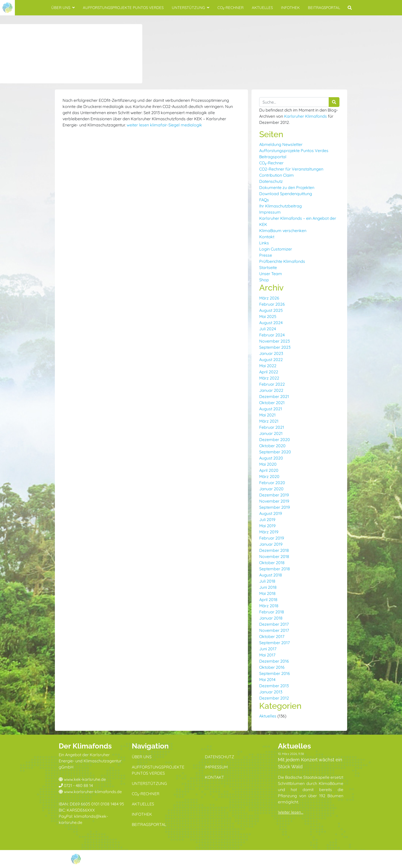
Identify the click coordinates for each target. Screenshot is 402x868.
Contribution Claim (277, 175)
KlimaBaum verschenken (283, 231)
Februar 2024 (272, 335)
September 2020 (275, 452)
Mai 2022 (268, 366)
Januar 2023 (271, 353)
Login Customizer (276, 249)
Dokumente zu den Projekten (287, 187)
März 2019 (269, 532)
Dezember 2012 (274, 698)
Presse (266, 255)
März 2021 (269, 421)
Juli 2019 (267, 520)
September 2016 (275, 673)
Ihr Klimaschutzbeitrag (280, 206)
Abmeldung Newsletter (281, 144)
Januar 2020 (271, 489)
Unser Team (271, 274)
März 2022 (269, 378)
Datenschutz (271, 181)
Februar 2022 (272, 384)
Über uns (63, 8)
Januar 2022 (271, 390)
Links (264, 243)
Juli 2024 (268, 329)
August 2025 (271, 310)
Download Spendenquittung (286, 194)
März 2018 (269, 606)
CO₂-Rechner (230, 8)
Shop (264, 280)
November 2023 (274, 341)
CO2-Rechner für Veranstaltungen (291, 169)
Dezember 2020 (275, 440)
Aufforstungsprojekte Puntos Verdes (123, 8)
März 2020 (269, 476)
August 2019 (271, 513)
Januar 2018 (271, 618)
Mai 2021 (267, 415)
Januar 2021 (271, 433)
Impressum (270, 212)
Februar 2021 (272, 427)
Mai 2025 (268, 316)
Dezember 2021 (274, 396)
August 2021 (271, 409)
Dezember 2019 (274, 495)
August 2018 (271, 575)
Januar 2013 (271, 692)
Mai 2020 (268, 464)
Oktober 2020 (272, 446)
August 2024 (271, 323)
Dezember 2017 (274, 624)
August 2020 (271, 458)
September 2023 (275, 347)
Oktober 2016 (272, 667)
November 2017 (274, 630)
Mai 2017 (267, 655)
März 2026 (269, 298)
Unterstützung (190, 8)
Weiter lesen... (291, 812)
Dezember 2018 (274, 550)
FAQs (264, 200)
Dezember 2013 (274, 686)
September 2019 (275, 507)
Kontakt (267, 237)
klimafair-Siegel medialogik (176, 125)
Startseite (268, 267)
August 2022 (271, 360)
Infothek (290, 8)
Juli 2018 (267, 581)
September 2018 (275, 569)
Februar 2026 (272, 304)
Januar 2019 (271, 544)
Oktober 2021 (272, 403)
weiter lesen (138, 125)
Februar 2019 (272, 538)
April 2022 (269, 372)
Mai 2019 (267, 526)
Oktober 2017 (272, 636)
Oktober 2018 (272, 563)
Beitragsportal (324, 8)
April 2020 (269, 470)
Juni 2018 (268, 587)
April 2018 (268, 600)
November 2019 (274, 501)
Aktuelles (262, 8)
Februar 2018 (272, 612)
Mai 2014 (267, 680)
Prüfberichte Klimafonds (282, 261)
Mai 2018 (267, 593)
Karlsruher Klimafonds (305, 116)
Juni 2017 (268, 649)
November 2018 (274, 556)
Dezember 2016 (274, 661)
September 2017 (274, 643)
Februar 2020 (272, 483)
